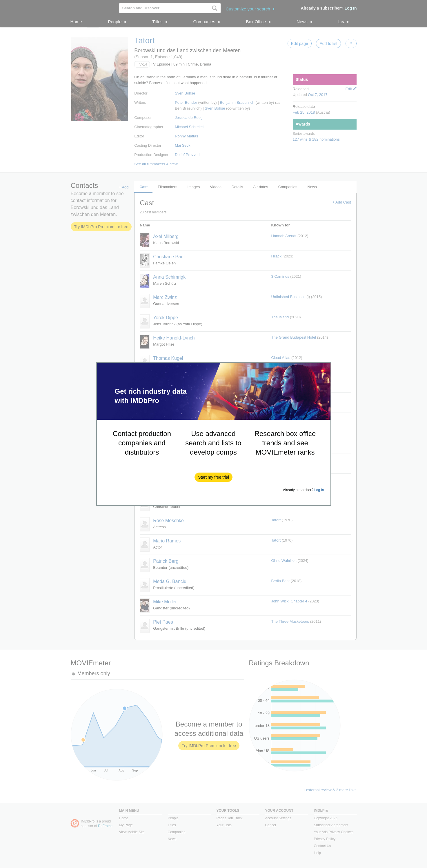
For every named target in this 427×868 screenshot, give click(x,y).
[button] (213, 477)
